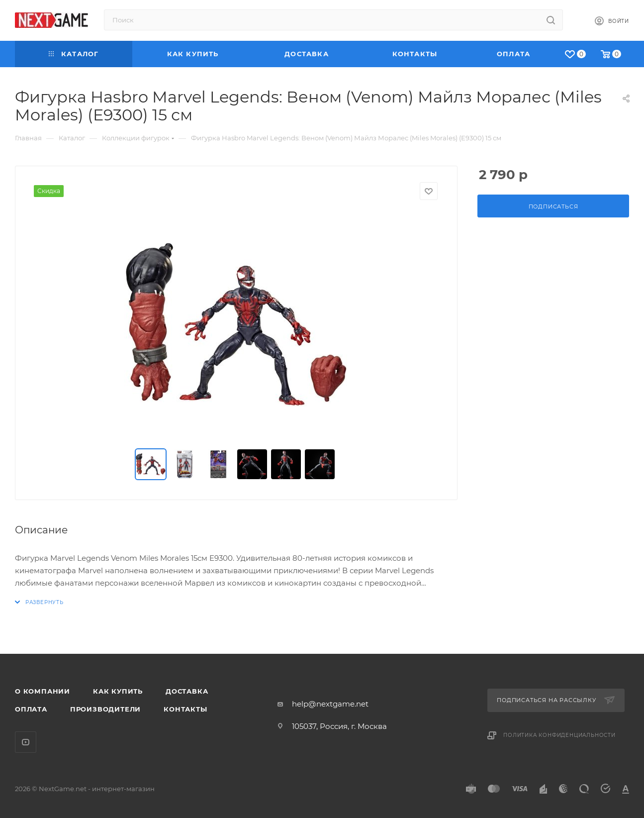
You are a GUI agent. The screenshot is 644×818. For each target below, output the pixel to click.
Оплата (31, 709)
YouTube (26, 742)
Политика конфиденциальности (559, 735)
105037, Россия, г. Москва (339, 726)
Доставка (187, 691)
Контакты (185, 709)
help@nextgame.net (330, 704)
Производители (105, 709)
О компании (43, 691)
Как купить (118, 691)
